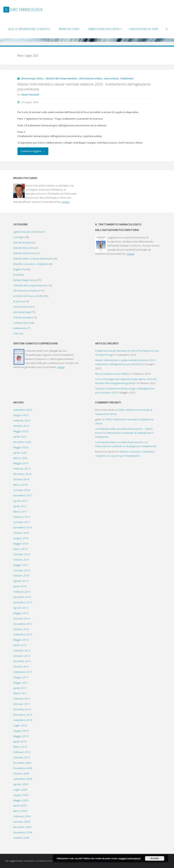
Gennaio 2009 (22, 822)
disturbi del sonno (24, 248)
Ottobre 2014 (21, 576)
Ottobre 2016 (21, 533)
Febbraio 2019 (22, 469)
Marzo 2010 (20, 747)
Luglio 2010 (20, 725)
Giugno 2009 (21, 795)
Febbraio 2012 (22, 650)
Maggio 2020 (21, 447)
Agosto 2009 (21, 784)
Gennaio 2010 (22, 757)
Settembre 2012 (23, 634)
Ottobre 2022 (21, 426)
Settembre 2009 (23, 779)
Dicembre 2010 (22, 709)
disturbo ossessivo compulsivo (31, 264)
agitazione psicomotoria (27, 232)
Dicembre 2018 (22, 474)
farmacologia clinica (32, 78)
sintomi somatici (23, 317)
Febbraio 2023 (22, 420)
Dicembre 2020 (22, 442)
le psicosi (19, 301)
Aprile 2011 (20, 688)
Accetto (155, 858)
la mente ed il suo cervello (28, 296)
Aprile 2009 (20, 806)
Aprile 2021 (20, 437)
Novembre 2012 (23, 624)
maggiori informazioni (130, 858)
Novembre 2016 (23, 527)
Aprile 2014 (20, 586)
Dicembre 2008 (22, 827)
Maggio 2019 (21, 463)
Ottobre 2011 (21, 667)
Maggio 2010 (21, 736)
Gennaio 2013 (22, 618)
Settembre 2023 (23, 410)
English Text (20, 269)
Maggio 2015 (21, 565)
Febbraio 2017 (22, 517)
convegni (19, 237)
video (16, 333)
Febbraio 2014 (22, 592)
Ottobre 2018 (21, 479)
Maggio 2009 (21, 800)
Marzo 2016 (20, 549)
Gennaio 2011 (22, 704)
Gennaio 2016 (22, 554)
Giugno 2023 (21, 415)
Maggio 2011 (21, 683)
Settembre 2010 (23, 720)
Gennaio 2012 (22, 656)
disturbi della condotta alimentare (33, 259)
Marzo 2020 (20, 458)
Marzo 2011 (20, 693)
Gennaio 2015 (22, 570)
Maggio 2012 (21, 640)
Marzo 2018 (20, 485)
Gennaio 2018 (22, 490)
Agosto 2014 (21, 581)
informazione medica (91, 78)
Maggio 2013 (21, 613)
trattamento (127, 78)
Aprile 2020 (20, 453)
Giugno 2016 (21, 538)
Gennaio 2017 (22, 522)
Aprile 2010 (20, 742)
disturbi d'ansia (22, 242)
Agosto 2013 (21, 608)
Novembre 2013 (23, 602)
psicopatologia (22, 312)
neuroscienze (111, 78)
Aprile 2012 (20, 645)
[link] (167, 29)
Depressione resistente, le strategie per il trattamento (126, 446)
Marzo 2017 (20, 512)
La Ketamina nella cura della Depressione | (120, 442)
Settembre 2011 (23, 672)
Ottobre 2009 (21, 774)
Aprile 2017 (20, 506)
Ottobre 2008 (21, 838)
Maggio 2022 (21, 431)
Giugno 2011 (21, 677)
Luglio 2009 (20, 790)
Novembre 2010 (23, 715)
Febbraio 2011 (22, 699)
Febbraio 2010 (22, 752)
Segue (66, 202)
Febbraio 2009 (22, 816)
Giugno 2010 (21, 731)
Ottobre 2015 (21, 560)
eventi (17, 275)
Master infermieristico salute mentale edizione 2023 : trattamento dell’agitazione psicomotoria (84, 87)
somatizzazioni (22, 323)
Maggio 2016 (21, 544)
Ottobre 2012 (21, 629)
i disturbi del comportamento (61, 78)
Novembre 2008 (23, 832)
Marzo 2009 (20, 811)
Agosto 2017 (21, 501)
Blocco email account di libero (113, 374)
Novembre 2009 (23, 768)
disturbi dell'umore (24, 253)
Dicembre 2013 (22, 597)
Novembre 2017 (23, 495)
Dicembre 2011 (22, 661)
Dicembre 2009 (22, 763)
